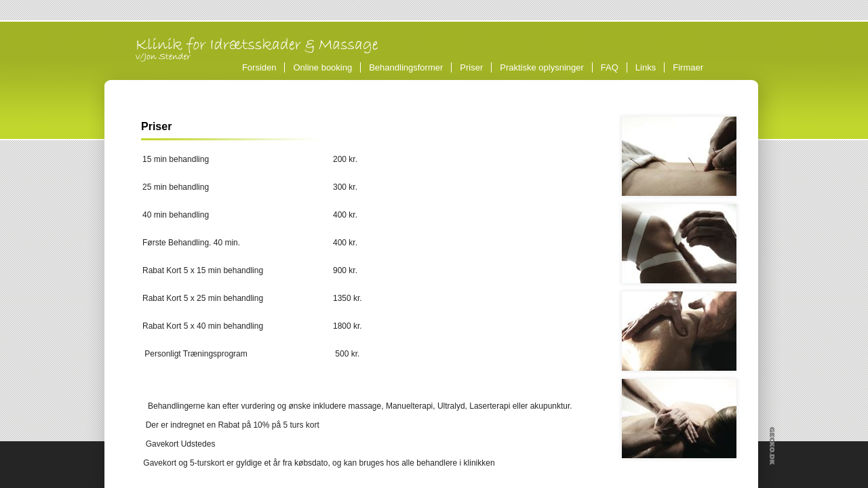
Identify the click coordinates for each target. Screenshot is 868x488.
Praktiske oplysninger (542, 67)
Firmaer (688, 67)
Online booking (322, 67)
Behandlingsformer (408, 67)
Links (646, 67)
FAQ (610, 67)
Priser (471, 67)
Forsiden (259, 67)
